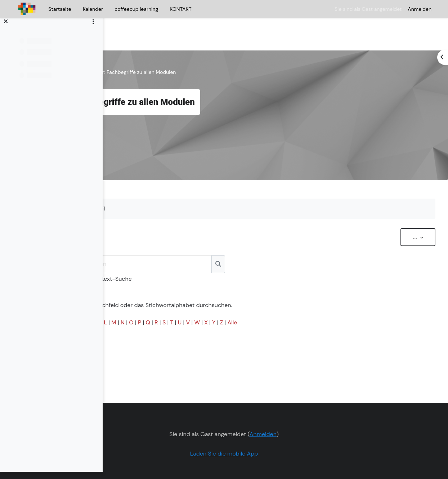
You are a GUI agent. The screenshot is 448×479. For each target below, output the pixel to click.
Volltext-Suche (220, 257)
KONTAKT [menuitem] (180, 9)
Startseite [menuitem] (60, 9)
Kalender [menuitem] (93, 9)
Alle (341, 301)
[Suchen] (255, 243)
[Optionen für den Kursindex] (93, 29)
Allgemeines (173, 50)
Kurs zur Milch (135, 50)
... (407, 215)
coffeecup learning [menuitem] (136, 9)
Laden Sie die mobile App (270, 432)
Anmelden (420, 9)
